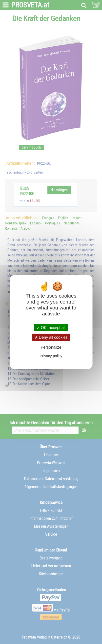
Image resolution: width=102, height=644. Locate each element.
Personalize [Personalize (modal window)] (51, 347)
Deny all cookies (51, 337)
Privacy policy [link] (51, 356)
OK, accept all (51, 328)
